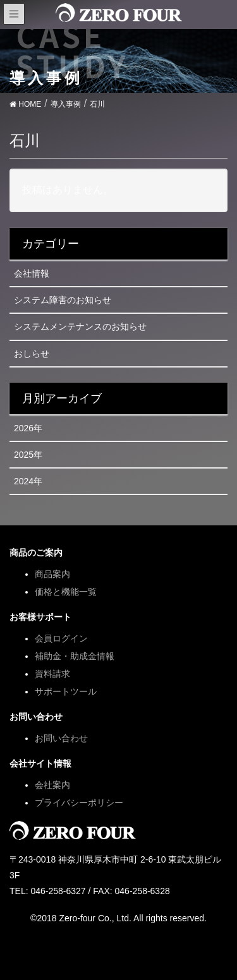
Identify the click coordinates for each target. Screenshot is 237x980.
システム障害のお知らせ (63, 300)
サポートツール (66, 691)
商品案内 (52, 574)
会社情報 (32, 273)
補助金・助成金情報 (75, 656)
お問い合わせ (61, 738)
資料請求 (52, 674)
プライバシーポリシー (79, 803)
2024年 (28, 481)
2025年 (28, 455)
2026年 (28, 428)
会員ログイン (61, 638)
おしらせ (32, 354)
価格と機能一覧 (66, 592)
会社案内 (52, 785)
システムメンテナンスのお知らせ (80, 326)
